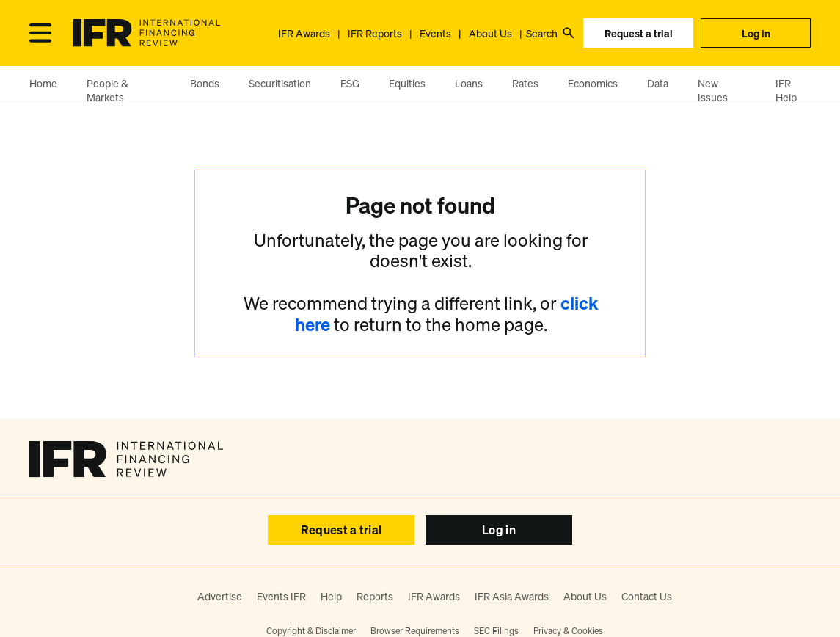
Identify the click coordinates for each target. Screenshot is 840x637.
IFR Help (786, 90)
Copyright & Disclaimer (311, 631)
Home (43, 83)
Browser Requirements (415, 631)
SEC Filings (496, 631)
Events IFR (281, 596)
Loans (469, 83)
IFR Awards (304, 33)
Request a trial (639, 33)
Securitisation (280, 83)
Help (331, 596)
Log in (756, 33)
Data (658, 83)
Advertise (220, 596)
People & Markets (107, 90)
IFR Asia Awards (512, 596)
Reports (375, 596)
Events (435, 33)
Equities (407, 83)
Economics (593, 83)
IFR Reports (375, 33)
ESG (350, 83)
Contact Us (647, 596)
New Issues (713, 90)
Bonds (205, 83)
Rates (525, 83)
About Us (490, 33)
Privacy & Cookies (568, 631)
